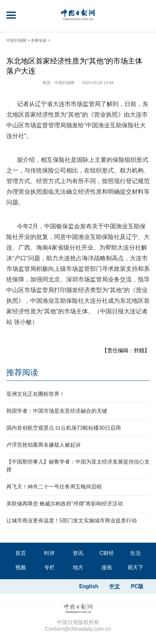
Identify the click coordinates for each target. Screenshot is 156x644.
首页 (21, 553)
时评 (49, 553)
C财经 (107, 553)
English (89, 586)
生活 (135, 553)
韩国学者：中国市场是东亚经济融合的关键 (57, 411)
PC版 (137, 586)
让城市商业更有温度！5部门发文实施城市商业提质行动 (72, 521)
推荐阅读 (22, 372)
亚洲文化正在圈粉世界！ (36, 394)
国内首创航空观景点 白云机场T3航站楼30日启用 (64, 428)
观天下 (135, 567)
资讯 (78, 553)
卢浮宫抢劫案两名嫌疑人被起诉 (43, 445)
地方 (78, 567)
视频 (21, 567)
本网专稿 (39, 41)
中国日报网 (16, 41)
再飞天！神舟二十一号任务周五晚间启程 (54, 487)
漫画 (107, 567)
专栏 (49, 567)
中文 (115, 586)
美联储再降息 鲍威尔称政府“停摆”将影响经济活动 (65, 504)
